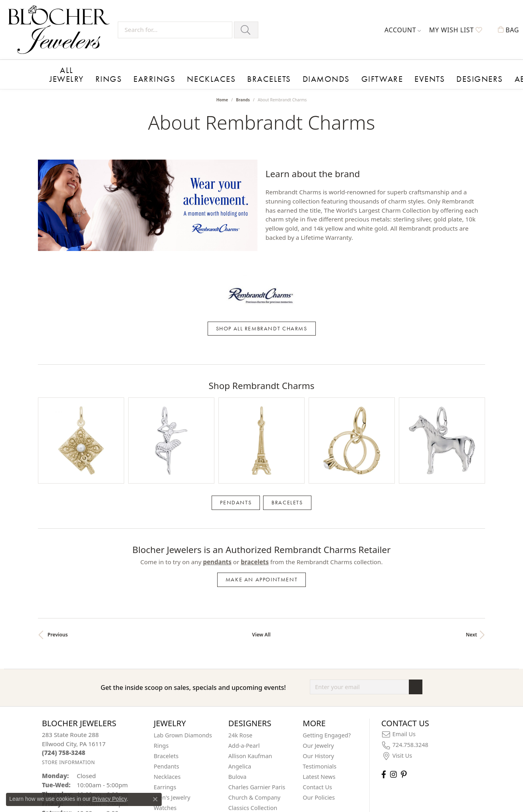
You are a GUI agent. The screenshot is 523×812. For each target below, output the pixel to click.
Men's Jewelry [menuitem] (172, 689)
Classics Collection (253, 699)
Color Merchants (251, 710)
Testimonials (319, 658)
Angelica (240, 658)
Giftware (314, 76)
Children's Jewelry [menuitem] (177, 710)
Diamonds (270, 76)
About (428, 76)
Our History (318, 647)
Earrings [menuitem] (165, 679)
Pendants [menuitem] (166, 658)
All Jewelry (64, 73)
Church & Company (255, 689)
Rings (100, 76)
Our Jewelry (318, 637)
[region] (148, 161)
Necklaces (180, 76)
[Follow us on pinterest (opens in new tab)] (404, 666)
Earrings (136, 76)
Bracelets (225, 76)
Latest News (319, 668)
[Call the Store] (64, 644)
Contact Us (317, 679)
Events (351, 76)
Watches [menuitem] (165, 699)
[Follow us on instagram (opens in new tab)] (393, 666)
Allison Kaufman (250, 647)
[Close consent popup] (155, 799)
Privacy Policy (109, 799)
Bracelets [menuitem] (166, 647)
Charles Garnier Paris (257, 679)
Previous (58, 526)
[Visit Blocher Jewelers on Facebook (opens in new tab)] (384, 666)
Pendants (236, 394)
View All (261, 526)
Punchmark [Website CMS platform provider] (276, 806)
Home (222, 97)
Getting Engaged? (327, 627)
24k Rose (241, 627)
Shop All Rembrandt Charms (262, 284)
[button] (403, 30)
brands (243, 97)
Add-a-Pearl (244, 637)
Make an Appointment (261, 471)
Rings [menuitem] (161, 637)
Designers (390, 76)
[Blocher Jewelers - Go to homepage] (61, 30)
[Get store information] (68, 654)
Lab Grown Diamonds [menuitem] (183, 627)
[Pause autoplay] (148, 182)
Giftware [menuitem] (165, 720)
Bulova (238, 668)
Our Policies (319, 689)
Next (471, 526)
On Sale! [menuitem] (165, 730)
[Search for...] (175, 30)
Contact (465, 76)
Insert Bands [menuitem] (171, 741)
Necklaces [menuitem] (167, 668)
